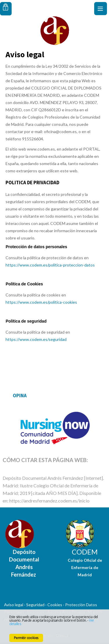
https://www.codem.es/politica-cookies (41, 302)
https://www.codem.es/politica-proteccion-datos (50, 265)
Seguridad (35, 605)
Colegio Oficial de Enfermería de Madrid (85, 567)
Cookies (55, 605)
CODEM (85, 552)
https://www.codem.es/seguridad (36, 339)
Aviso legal (14, 605)
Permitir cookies (26, 638)
